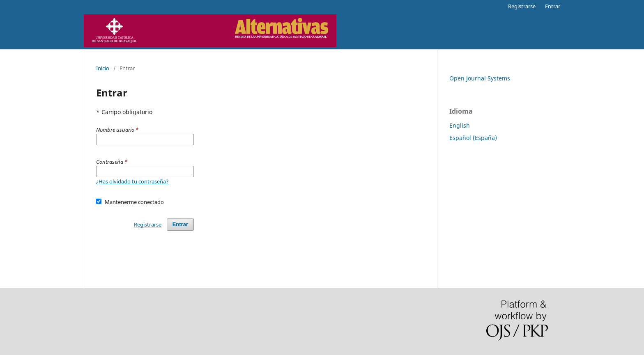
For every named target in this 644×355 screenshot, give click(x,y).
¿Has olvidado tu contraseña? (132, 181)
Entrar (553, 6)
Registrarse (522, 6)
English (460, 125)
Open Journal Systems (480, 78)
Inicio (103, 68)
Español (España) (473, 138)
